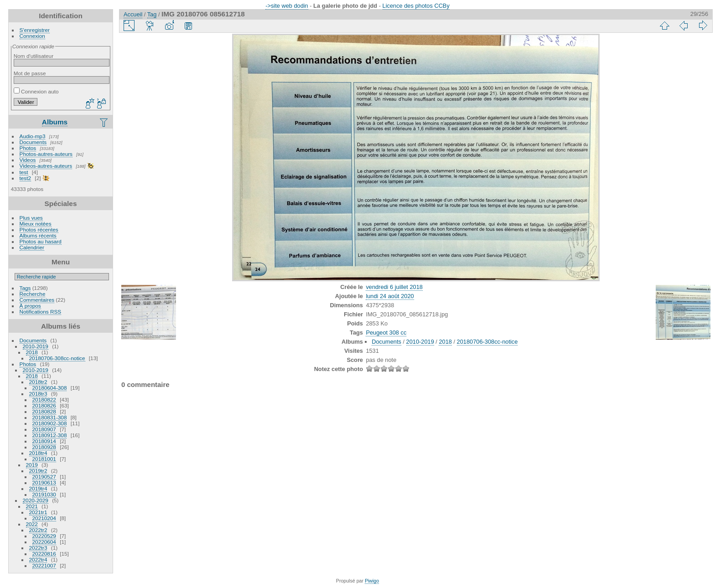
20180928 (44, 447)
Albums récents (38, 235)
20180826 (44, 405)
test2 (26, 178)
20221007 (44, 565)
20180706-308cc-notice (57, 358)
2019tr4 (38, 488)
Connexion (32, 36)
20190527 (44, 477)
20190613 (44, 482)
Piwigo (372, 581)
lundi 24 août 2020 (390, 296)
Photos (28, 148)
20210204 (44, 518)
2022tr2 (38, 530)
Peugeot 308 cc (386, 333)
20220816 (44, 554)
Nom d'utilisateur (34, 56)
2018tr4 (38, 453)
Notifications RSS (41, 312)
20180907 (44, 429)
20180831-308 (50, 417)
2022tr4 (38, 560)
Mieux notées (36, 224)
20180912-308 (50, 435)
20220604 (44, 542)
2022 (32, 524)
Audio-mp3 (33, 136)
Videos (28, 160)
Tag (152, 14)
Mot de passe (30, 73)
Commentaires (37, 300)
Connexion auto (36, 91)
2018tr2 (38, 382)
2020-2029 (36, 500)
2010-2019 (36, 346)
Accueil (133, 14)
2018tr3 (38, 394)
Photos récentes (39, 230)
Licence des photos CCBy (416, 6)
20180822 (44, 400)
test (24, 172)
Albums (55, 122)
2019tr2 (38, 471)
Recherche (33, 294)
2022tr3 (38, 548)
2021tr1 (38, 512)
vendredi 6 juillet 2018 (394, 287)
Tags (25, 288)
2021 (32, 506)
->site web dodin (287, 6)
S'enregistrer (35, 30)
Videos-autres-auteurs (46, 166)
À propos (30, 306)
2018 (32, 352)
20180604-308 (50, 388)
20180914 (44, 441)
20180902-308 (50, 423)
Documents (33, 142)
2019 (32, 465)
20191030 (44, 494)
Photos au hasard (41, 241)
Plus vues (31, 218)
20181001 (44, 459)
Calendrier (32, 247)
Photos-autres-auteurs (46, 154)
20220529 (44, 536)
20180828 (44, 411)
